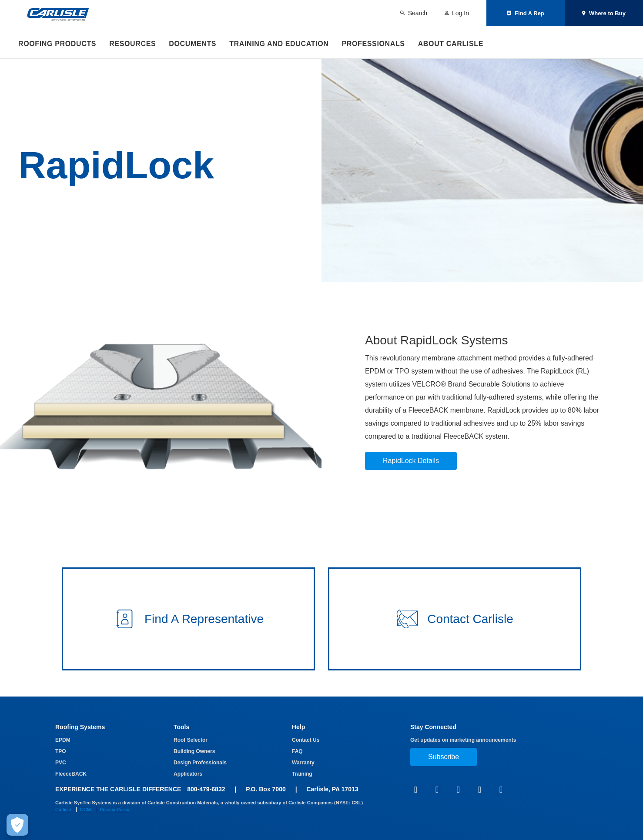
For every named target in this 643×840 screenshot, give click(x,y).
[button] (188, 619)
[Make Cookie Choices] (17, 825)
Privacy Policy (114, 810)
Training (302, 774)
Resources (132, 44)
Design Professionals (200, 763)
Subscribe (444, 757)
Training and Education (279, 44)
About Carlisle (451, 44)
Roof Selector (191, 740)
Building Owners (194, 751)
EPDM (63, 740)
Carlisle (63, 810)
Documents (193, 44)
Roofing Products (57, 44)
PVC (61, 763)
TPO (61, 751)
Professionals (373, 44)
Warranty (303, 763)
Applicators (188, 774)
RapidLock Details (411, 461)
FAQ (297, 751)
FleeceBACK (71, 774)
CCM (85, 810)
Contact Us (306, 740)
